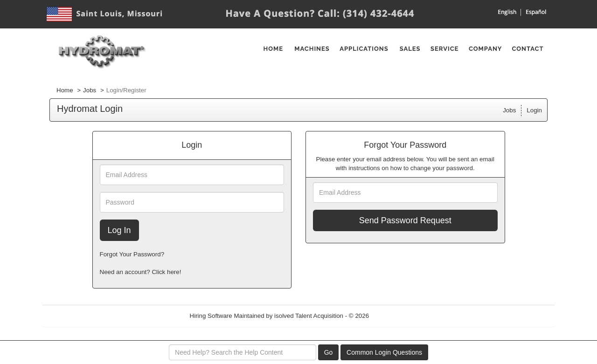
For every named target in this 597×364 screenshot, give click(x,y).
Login (534, 110)
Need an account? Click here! (141, 272)
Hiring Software (211, 316)
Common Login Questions (384, 352)
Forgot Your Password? (132, 254)
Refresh (397, 316)
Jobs (90, 90)
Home (65, 90)
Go (329, 352)
